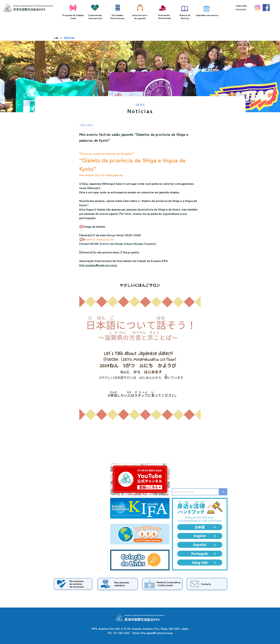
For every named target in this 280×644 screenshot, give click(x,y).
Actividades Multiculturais (117, 17)
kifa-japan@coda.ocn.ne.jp (157, 633)
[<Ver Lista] (91, 125)
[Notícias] (69, 38)
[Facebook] (266, 8)
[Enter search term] (193, 492)
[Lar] (56, 38)
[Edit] (214, 536)
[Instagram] (257, 8)
